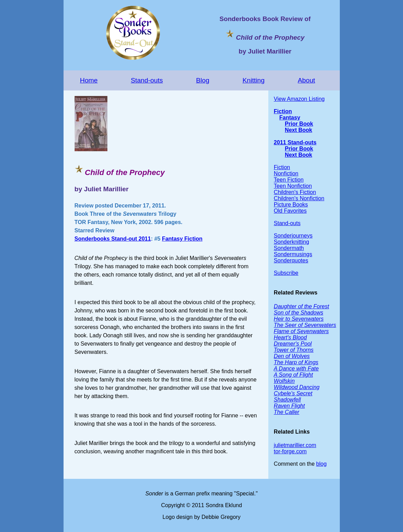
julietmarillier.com (295, 445)
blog (322, 464)
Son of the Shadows (299, 313)
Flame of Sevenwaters (301, 331)
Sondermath (289, 248)
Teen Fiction (289, 180)
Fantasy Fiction (182, 239)
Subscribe (286, 273)
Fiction (283, 111)
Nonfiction (286, 173)
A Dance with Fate (296, 369)
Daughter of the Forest (301, 306)
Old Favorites (290, 211)
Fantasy (290, 118)
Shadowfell (287, 400)
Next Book (299, 130)
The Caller (287, 412)
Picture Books (291, 205)
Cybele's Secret (293, 393)
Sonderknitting (291, 242)
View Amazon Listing (299, 99)
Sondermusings (293, 254)
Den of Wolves (292, 356)
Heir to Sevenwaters (299, 319)
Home (89, 80)
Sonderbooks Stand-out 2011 (113, 239)
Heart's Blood (290, 337)
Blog (203, 80)
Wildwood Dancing (297, 387)
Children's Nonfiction (299, 198)
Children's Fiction (295, 192)
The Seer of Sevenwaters (305, 325)
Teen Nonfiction (293, 186)
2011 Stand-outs (295, 142)
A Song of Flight (293, 375)
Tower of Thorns (294, 350)
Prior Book (299, 124)
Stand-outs (147, 80)
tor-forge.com (290, 451)
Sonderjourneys (293, 236)
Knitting (253, 80)
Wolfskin (284, 381)
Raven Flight (289, 406)
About (306, 80)
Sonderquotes (291, 260)
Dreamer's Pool (293, 344)
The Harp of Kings (296, 362)
